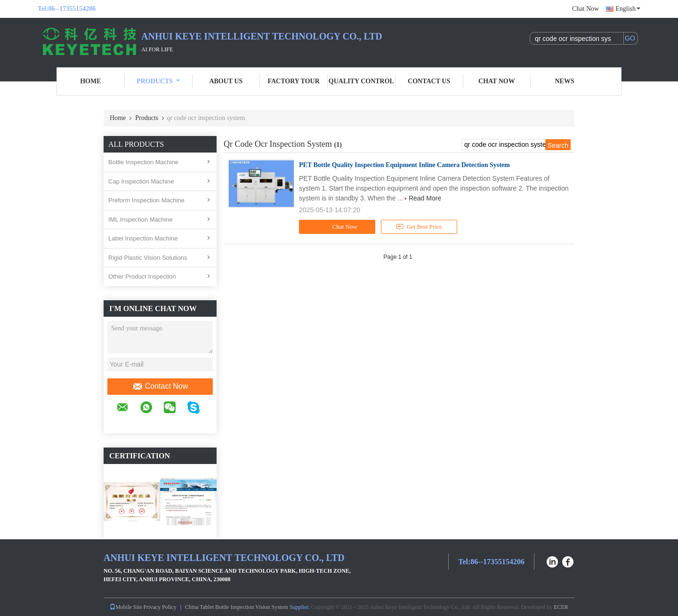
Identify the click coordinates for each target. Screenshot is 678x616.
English (628, 9)
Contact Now (160, 386)
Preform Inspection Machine (146, 200)
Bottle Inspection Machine (143, 162)
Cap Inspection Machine (141, 181)
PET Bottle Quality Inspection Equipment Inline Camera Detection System (404, 165)
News (565, 81)
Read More (425, 198)
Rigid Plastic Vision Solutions (148, 258)
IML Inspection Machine (141, 220)
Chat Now (585, 9)
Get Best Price (419, 227)
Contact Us (429, 81)
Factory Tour (293, 81)
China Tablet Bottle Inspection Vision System (237, 607)
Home (90, 81)
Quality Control (361, 81)
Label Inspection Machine (143, 238)
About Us (226, 81)
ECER (561, 607)
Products (158, 81)
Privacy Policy (160, 607)
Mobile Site (126, 607)
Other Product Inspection (142, 276)
